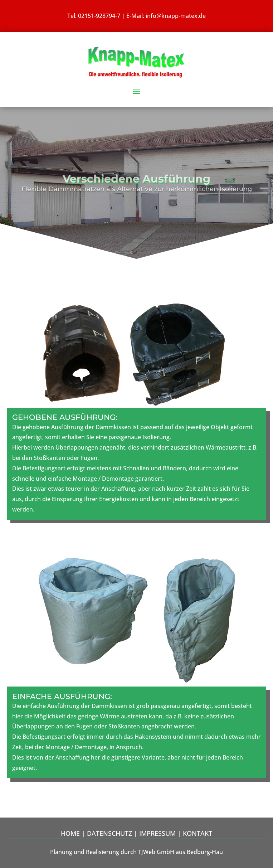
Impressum (157, 833)
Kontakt (198, 833)
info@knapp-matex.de (176, 16)
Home (70, 833)
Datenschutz (109, 833)
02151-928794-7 (99, 16)
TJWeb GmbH (156, 852)
